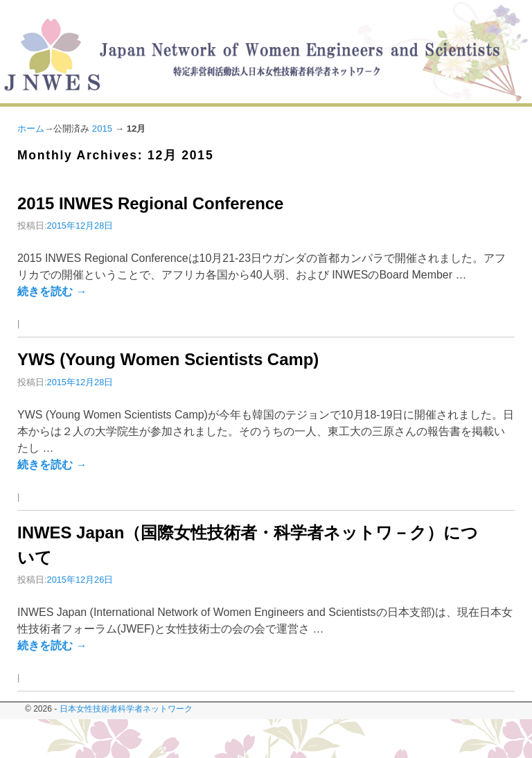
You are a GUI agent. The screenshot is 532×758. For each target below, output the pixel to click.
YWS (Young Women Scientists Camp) (168, 359)
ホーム (31, 129)
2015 (102, 129)
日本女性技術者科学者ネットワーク (126, 709)
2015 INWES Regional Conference (150, 203)
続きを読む (52, 291)
